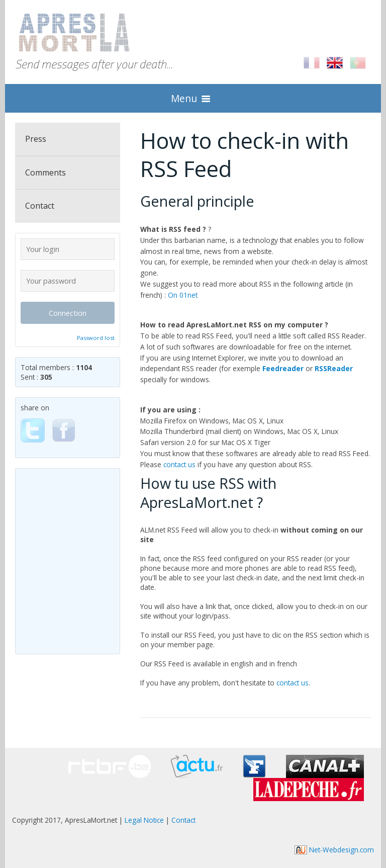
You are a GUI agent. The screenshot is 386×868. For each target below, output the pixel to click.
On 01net (183, 295)
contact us (179, 464)
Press (36, 139)
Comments (45, 172)
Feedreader (283, 368)
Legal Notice (144, 820)
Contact (40, 206)
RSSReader (334, 368)
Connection (68, 313)
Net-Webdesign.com (334, 850)
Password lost (96, 338)
